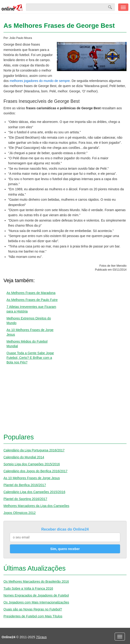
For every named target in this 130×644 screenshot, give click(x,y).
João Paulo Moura (21, 38)
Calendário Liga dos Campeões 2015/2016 (34, 492)
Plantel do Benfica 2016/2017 (25, 485)
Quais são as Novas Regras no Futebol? (33, 609)
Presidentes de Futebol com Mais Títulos (33, 616)
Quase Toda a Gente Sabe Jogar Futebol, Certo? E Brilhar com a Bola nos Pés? (30, 358)
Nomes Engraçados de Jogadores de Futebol (36, 595)
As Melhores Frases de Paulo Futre (32, 300)
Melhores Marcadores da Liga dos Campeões (36, 506)
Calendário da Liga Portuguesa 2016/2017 (34, 450)
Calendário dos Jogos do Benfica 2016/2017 (36, 471)
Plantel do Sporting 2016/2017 (25, 499)
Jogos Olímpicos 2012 (20, 513)
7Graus (41, 637)
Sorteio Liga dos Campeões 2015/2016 (32, 464)
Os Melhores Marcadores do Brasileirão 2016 (36, 581)
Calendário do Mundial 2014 (24, 457)
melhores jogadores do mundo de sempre (40, 81)
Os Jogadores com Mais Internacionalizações (36, 602)
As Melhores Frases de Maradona (31, 293)
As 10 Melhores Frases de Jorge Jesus (32, 478)
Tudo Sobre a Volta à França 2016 (28, 588)
